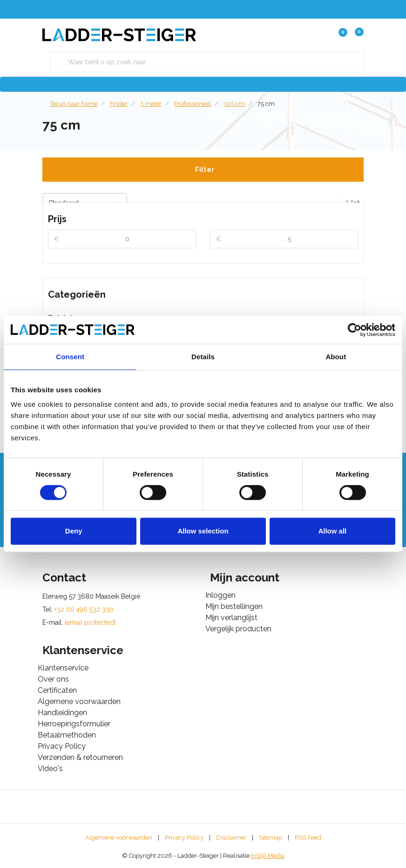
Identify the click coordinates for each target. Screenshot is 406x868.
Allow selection (203, 531)
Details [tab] (203, 357)
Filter (205, 170)
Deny (74, 531)
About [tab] (336, 357)
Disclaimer (231, 837)
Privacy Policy (184, 837)
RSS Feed (308, 837)
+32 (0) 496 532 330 (84, 609)
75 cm (266, 104)
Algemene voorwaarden (119, 837)
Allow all (332, 531)
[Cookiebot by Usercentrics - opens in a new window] (355, 330)
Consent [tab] (70, 357)
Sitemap (271, 837)
